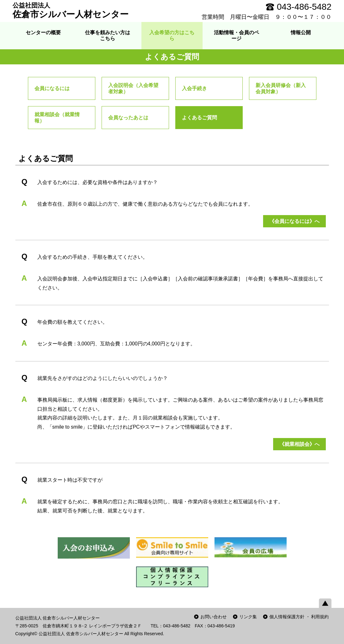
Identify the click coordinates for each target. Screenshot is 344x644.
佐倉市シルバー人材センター (71, 10)
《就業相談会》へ (299, 444)
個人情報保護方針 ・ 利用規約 (299, 617)
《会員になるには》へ (294, 221)
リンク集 (248, 617)
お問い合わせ (214, 617)
